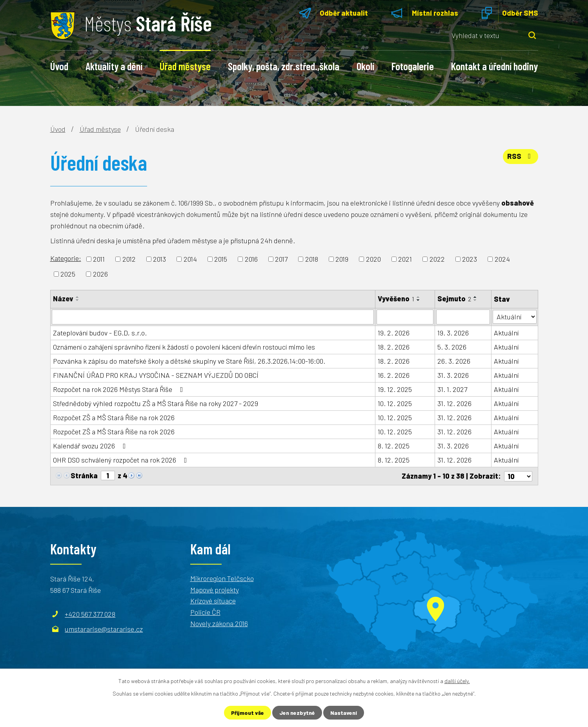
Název (63, 299)
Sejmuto (454, 299)
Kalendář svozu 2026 (91, 446)
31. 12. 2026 (454, 403)
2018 (312, 259)
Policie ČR (205, 612)
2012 (129, 259)
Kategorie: (66, 258)
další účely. (457, 681)
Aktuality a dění (114, 66)
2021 (405, 259)
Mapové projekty (215, 589)
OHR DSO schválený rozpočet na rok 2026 (122, 460)
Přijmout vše (248, 713)
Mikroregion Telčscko (222, 578)
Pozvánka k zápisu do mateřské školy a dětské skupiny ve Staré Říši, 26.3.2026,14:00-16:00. (189, 361)
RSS (521, 156)
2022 (437, 259)
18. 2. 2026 (394, 347)
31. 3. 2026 (453, 375)
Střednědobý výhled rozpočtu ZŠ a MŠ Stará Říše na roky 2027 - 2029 (156, 403)
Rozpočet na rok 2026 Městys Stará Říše (120, 389)
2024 (502, 259)
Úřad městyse (185, 66)
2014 (190, 259)
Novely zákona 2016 (219, 623)
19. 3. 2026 (453, 333)
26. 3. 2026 (454, 361)
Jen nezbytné (297, 713)
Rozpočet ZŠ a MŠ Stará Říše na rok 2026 (114, 417)
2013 (159, 259)
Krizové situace (213, 601)
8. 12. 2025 (394, 446)
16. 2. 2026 (394, 375)
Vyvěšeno (396, 299)
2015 (221, 259)
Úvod (59, 66)
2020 (373, 259)
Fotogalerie (413, 66)
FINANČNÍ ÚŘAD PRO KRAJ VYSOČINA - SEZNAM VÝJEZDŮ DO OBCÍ (156, 375)
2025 (68, 274)
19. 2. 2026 (394, 333)
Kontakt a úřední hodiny (494, 66)
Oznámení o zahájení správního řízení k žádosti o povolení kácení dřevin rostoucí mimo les (184, 347)
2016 (251, 259)
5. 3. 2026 (452, 347)
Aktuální (506, 333)
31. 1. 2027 (452, 389)
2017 (281, 259)
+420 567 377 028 (90, 614)
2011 (99, 259)
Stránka (84, 476)
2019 (342, 259)
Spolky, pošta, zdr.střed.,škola (284, 66)
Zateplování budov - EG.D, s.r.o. (100, 333)
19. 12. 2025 (395, 389)
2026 (100, 274)
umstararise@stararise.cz (104, 629)
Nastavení (344, 713)
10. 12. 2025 (395, 403)
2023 (470, 259)
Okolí (365, 66)
